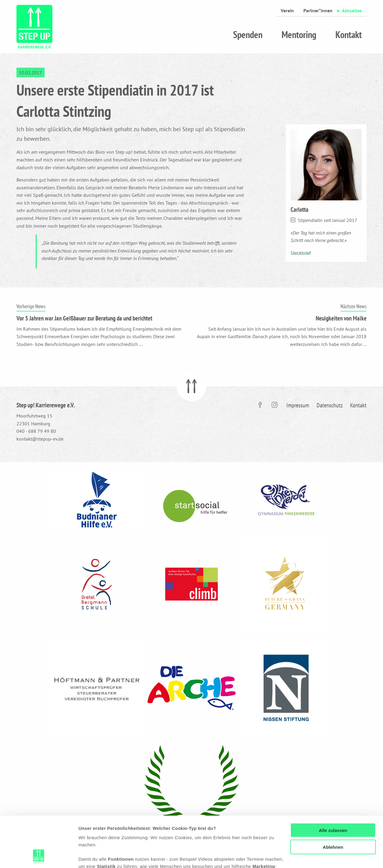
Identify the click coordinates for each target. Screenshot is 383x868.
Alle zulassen (333, 783)
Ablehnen (333, 800)
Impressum (298, 405)
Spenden (248, 34)
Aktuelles (352, 10)
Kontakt (349, 34)
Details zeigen (94, 856)
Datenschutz (330, 405)
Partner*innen (318, 10)
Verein (287, 10)
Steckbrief (301, 253)
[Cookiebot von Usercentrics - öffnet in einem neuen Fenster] (39, 856)
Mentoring (299, 34)
